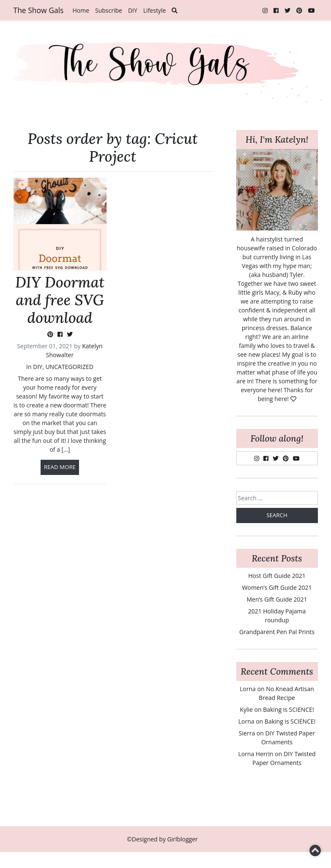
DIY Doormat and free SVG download (60, 300)
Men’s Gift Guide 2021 (277, 599)
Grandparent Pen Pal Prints (277, 632)
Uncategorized (69, 367)
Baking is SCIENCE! (288, 709)
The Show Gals (39, 10)
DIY (133, 10)
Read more (60, 467)
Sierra (247, 733)
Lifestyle (155, 10)
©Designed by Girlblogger (162, 839)
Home (81, 10)
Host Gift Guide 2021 (277, 576)
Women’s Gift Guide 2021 (277, 587)
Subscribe (109, 10)
